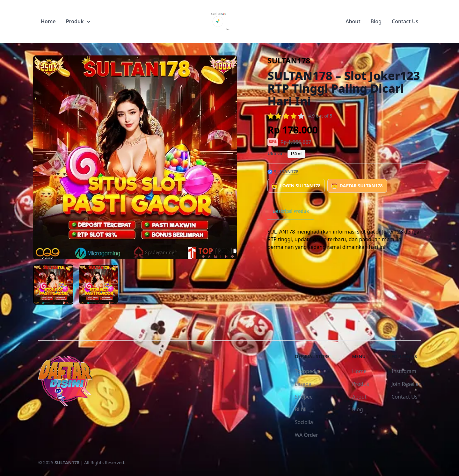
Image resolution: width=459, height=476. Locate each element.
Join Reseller (406, 384)
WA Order (306, 435)
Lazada (303, 384)
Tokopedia (307, 371)
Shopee (304, 397)
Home (48, 21)
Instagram (404, 371)
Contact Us (405, 21)
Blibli (301, 409)
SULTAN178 (289, 60)
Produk (78, 21)
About (353, 21)
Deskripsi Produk (291, 211)
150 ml (296, 154)
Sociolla (304, 422)
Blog (376, 21)
